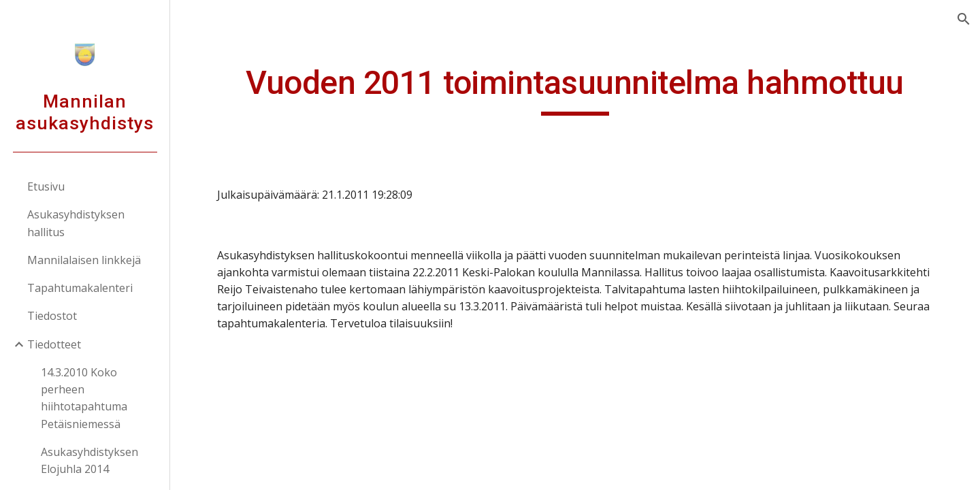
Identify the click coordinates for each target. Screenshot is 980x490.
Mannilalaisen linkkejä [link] (84, 260)
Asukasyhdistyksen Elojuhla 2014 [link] (89, 460)
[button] (964, 19)
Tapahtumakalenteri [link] (80, 288)
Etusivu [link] (46, 186)
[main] (575, 89)
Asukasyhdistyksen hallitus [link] (76, 223)
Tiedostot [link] (52, 316)
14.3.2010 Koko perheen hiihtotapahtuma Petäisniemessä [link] (84, 398)
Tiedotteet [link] (54, 344)
